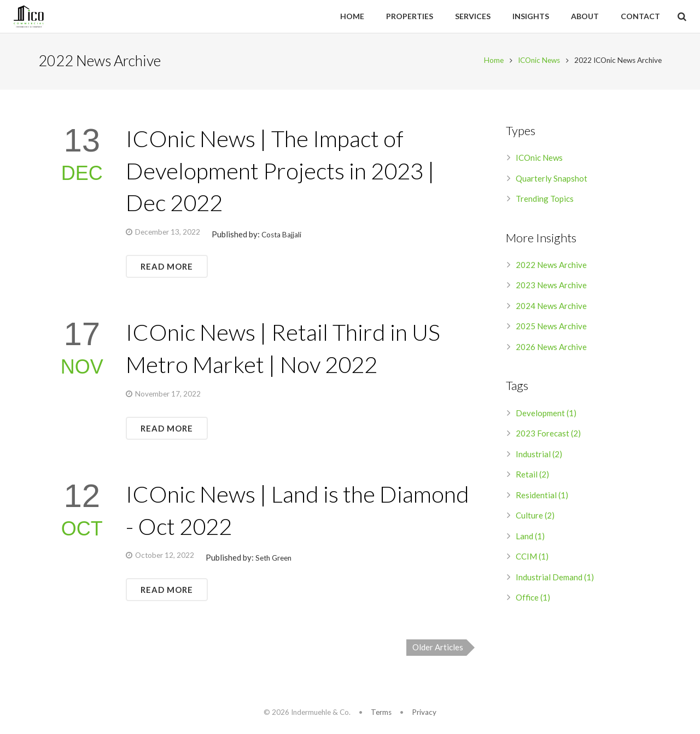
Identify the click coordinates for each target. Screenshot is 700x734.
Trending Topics (545, 200)
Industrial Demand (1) (555, 579)
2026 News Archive (551, 348)
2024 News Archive (551, 307)
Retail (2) (532, 476)
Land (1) (530, 538)
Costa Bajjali (281, 236)
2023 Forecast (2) (548, 435)
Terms (381, 712)
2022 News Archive (551, 266)
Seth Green (273, 560)
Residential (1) (542, 497)
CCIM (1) (532, 558)
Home (494, 62)
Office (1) (533, 599)
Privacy (424, 712)
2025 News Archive (551, 328)
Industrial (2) (539, 456)
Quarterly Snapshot (552, 180)
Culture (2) (535, 517)
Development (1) (546, 415)
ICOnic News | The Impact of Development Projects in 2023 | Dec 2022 (280, 172)
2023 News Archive (551, 287)
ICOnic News (539, 62)
